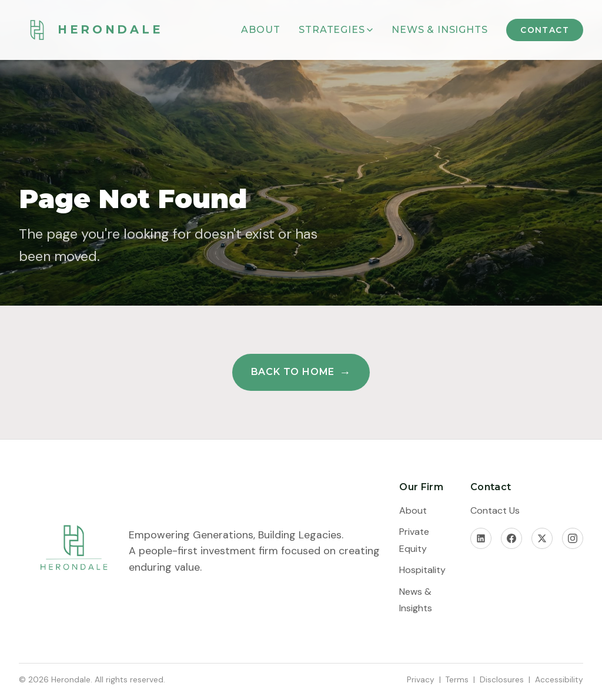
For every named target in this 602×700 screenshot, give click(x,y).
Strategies (336, 30)
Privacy (421, 679)
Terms (457, 679)
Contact (545, 30)
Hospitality (422, 570)
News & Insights (439, 30)
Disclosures (502, 679)
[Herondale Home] (91, 30)
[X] (542, 538)
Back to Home (293, 372)
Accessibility (559, 679)
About (260, 30)
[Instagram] (573, 538)
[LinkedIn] (481, 538)
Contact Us (495, 510)
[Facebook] (511, 538)
